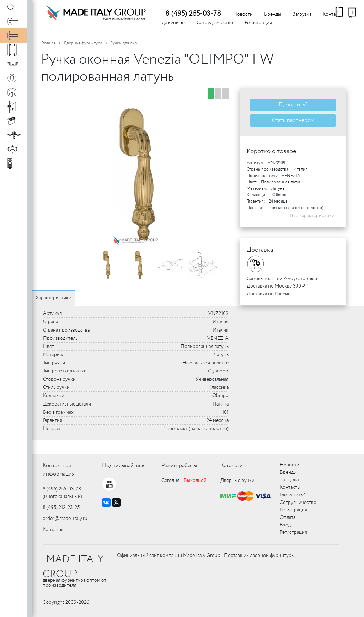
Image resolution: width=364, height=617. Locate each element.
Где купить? (173, 23)
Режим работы (179, 465)
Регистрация (258, 23)
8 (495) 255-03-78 (193, 14)
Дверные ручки (237, 481)
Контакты (53, 530)
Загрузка (302, 14)
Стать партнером (293, 120)
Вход (285, 525)
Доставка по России (269, 294)
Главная (49, 43)
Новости (243, 14)
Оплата (288, 517)
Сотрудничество (215, 23)
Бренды (273, 14)
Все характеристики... (315, 216)
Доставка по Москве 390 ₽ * (277, 286)
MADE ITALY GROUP (73, 567)
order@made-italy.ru (65, 519)
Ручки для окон (125, 43)
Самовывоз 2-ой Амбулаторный (282, 279)
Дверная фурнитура (83, 43)
